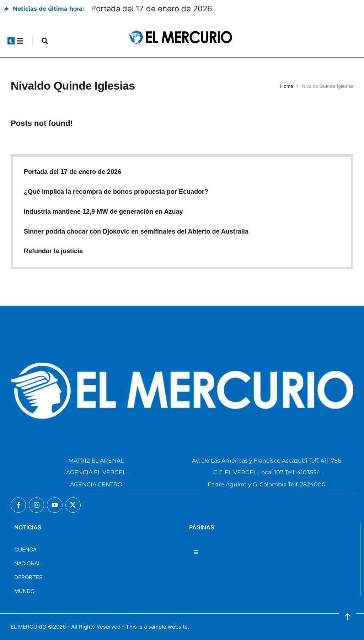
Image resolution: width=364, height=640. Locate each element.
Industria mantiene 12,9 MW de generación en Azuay (103, 212)
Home (287, 86)
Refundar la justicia (53, 251)
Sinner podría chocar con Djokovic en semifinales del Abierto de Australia (136, 231)
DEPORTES (28, 577)
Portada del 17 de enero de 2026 (152, 9)
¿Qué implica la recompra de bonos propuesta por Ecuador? (116, 192)
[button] (11, 41)
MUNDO (24, 591)
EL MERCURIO (28, 627)
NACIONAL (28, 563)
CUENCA (25, 550)
